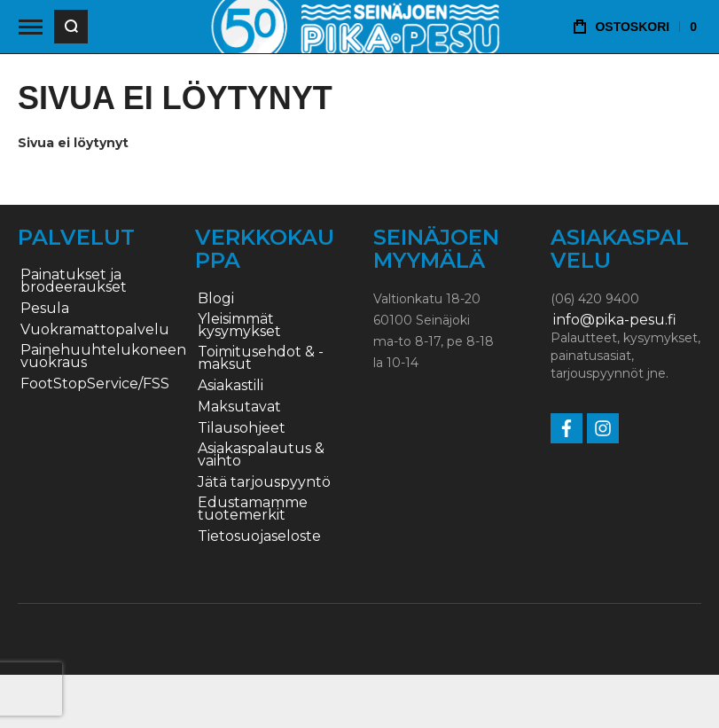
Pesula (45, 309)
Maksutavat (239, 407)
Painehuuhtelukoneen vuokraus (103, 356)
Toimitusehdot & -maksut (261, 358)
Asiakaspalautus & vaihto (261, 455)
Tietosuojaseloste (259, 536)
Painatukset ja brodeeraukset (74, 281)
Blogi (216, 299)
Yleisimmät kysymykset (239, 325)
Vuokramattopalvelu (95, 330)
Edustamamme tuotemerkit (253, 509)
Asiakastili (231, 386)
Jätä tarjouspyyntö (264, 482)
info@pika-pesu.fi (615, 320)
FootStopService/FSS (95, 384)
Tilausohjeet (242, 428)
